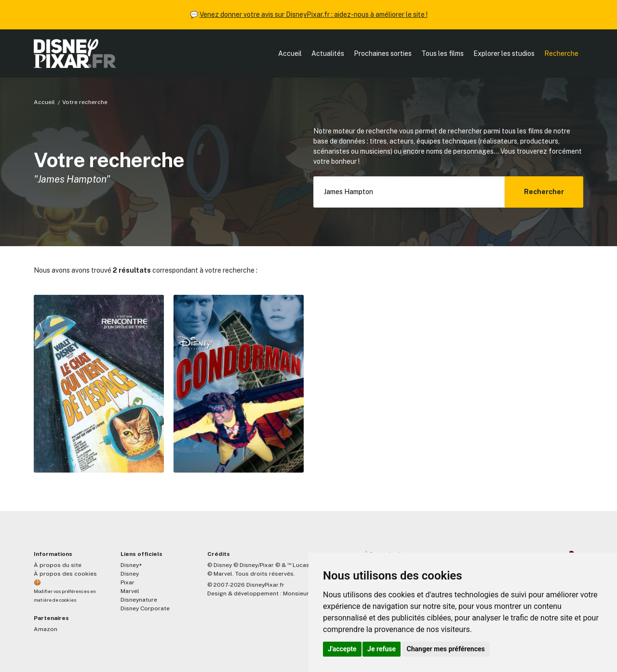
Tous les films (443, 53)
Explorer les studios (504, 53)
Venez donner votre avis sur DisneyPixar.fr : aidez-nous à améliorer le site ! (314, 14)
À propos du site (58, 565)
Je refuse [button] (382, 649)
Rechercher (544, 192)
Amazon (46, 629)
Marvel (130, 591)
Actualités (328, 53)
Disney (130, 574)
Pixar (127, 582)
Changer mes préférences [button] (446, 649)
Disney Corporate (145, 608)
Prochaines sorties (383, 53)
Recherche (561, 53)
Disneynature (139, 600)
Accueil (290, 53)
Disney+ (131, 565)
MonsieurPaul (302, 593)
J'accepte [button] (342, 649)
